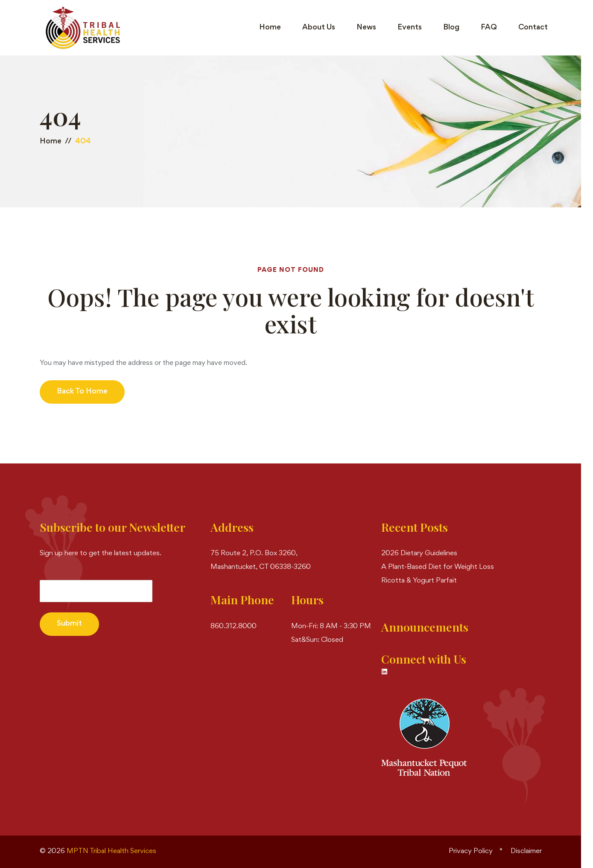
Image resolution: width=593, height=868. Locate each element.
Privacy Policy (471, 852)
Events (410, 28)
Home (270, 28)
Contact (533, 28)
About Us (319, 28)
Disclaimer (526, 852)
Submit (69, 624)
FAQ (489, 28)
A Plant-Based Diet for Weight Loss (438, 567)
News (366, 28)
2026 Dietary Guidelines (419, 554)
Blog (451, 28)
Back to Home (82, 392)
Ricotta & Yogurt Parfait (419, 581)
